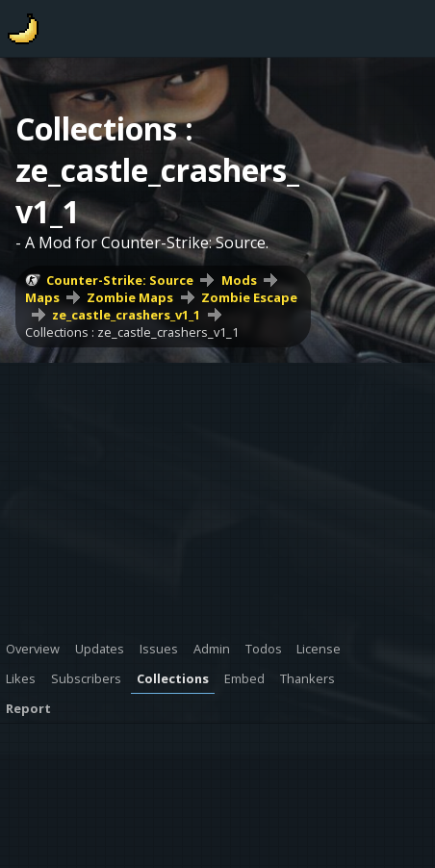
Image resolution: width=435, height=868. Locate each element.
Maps (42, 297)
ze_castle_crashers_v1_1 (126, 315)
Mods (239, 280)
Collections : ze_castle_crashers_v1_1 (132, 332)
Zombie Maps (130, 297)
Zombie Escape (249, 297)
